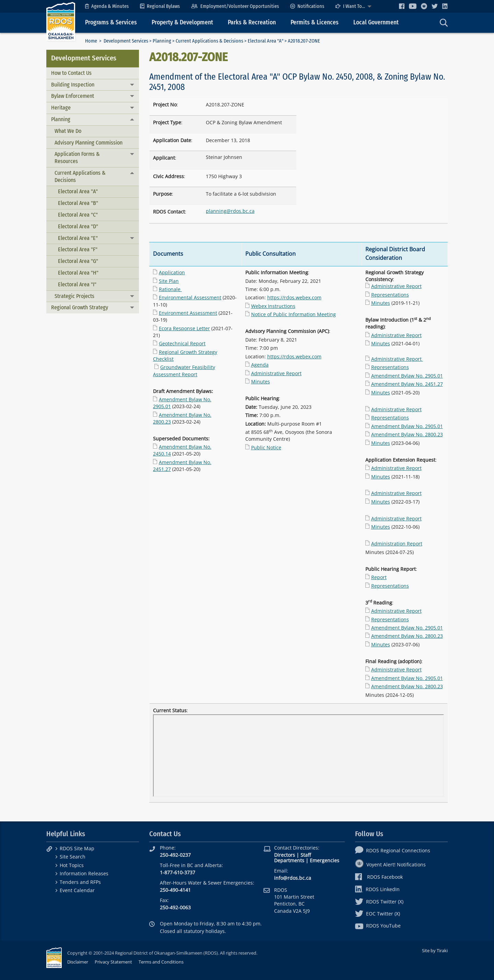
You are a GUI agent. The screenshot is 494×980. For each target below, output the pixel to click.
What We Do (68, 131)
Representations (390, 295)
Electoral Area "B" (78, 203)
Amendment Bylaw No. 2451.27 (407, 384)
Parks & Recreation (252, 22)
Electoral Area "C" (78, 215)
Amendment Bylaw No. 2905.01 (407, 376)
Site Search (73, 857)
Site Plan (169, 281)
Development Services (126, 41)
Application (172, 272)
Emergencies (325, 860)
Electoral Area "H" (78, 273)
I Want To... (350, 6)
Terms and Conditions (161, 962)
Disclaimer (78, 962)
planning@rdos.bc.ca (230, 211)
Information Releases (84, 873)
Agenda (260, 365)
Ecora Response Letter (184, 328)
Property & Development (182, 22)
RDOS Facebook (379, 877)
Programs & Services (111, 22)
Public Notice (266, 447)
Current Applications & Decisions (209, 41)
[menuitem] (107, 6)
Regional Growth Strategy (80, 307)
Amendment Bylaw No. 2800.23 (407, 434)
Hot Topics (72, 865)
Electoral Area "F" (78, 249)
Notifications (307, 6)
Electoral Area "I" (77, 284)
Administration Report (397, 544)
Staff (306, 855)
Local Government (376, 22)
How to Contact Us (71, 73)
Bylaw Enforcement (73, 96)
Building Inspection (73, 85)
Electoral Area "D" (78, 226)
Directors (285, 855)
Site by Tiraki (435, 950)
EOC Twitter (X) (378, 914)
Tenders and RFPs (80, 882)
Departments (289, 860)
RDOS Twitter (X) (379, 902)
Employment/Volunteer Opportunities (235, 6)
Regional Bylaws (160, 6)
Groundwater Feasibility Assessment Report (184, 371)
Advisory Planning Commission (89, 143)
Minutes (261, 382)
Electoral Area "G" (78, 261)
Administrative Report (276, 373)
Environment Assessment (188, 313)
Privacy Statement (113, 962)
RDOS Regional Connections (393, 850)
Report (379, 577)
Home (91, 41)
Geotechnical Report (182, 343)
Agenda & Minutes (107, 6)
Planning (162, 41)
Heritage (61, 108)
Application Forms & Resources (77, 158)
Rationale (170, 289)
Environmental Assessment (190, 297)
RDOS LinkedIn (377, 889)
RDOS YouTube (378, 926)
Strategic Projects (74, 296)
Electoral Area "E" (78, 238)
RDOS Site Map (77, 848)
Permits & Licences (315, 22)
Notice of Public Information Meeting (293, 314)
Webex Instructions (273, 306)
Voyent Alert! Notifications (390, 864)
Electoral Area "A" (266, 41)
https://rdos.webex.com (294, 297)
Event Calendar (77, 890)
